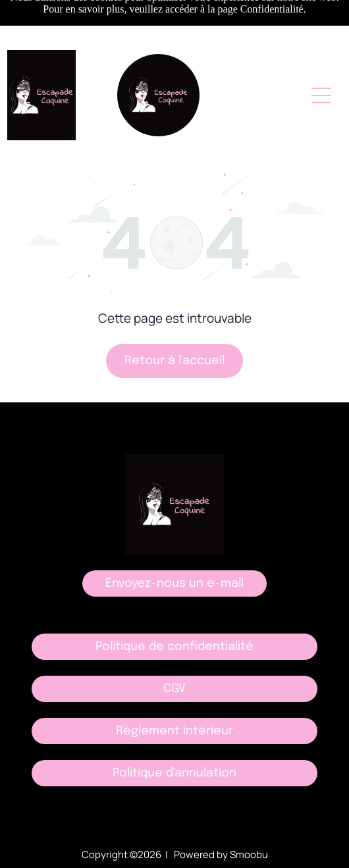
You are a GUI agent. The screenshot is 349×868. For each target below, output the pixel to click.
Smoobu (249, 854)
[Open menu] (321, 95)
